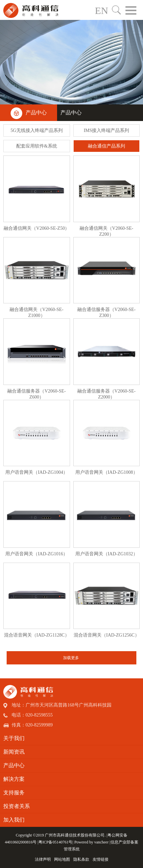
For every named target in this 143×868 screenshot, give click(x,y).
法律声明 (43, 859)
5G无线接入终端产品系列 (37, 130)
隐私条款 (81, 859)
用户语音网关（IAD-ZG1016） (36, 554)
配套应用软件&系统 (37, 146)
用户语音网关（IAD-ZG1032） (107, 554)
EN (102, 10)
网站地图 (62, 859)
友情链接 (101, 859)
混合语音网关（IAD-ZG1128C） (37, 635)
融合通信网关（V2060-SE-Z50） (36, 228)
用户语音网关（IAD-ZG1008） (107, 472)
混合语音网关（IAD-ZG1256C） (107, 635)
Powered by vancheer (91, 842)
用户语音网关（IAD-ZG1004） (36, 472)
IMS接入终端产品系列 (106, 130)
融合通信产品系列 (107, 146)
